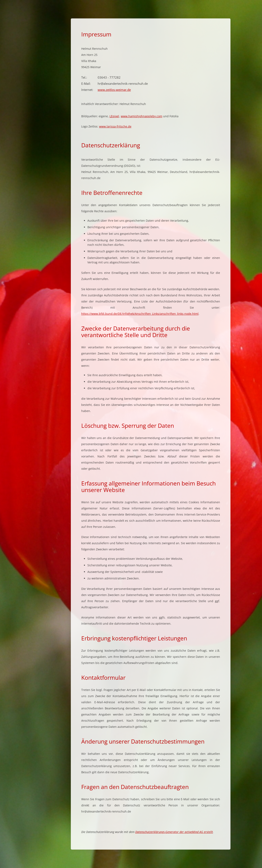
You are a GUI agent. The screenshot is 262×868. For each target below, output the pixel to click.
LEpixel (114, 116)
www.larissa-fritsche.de (115, 126)
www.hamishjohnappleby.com (142, 116)
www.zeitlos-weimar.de (114, 90)
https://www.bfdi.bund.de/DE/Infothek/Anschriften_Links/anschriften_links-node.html (140, 314)
